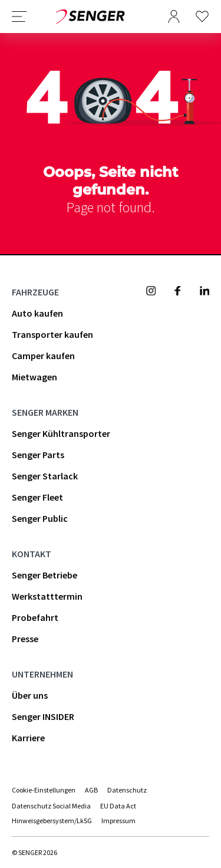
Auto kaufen (37, 313)
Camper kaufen (43, 356)
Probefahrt (35, 617)
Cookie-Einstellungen (44, 790)
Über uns (30, 695)
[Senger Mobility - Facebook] (177, 291)
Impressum (118, 821)
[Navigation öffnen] (19, 17)
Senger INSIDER (43, 716)
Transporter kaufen (52, 334)
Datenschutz (127, 790)
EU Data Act (118, 806)
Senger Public (40, 518)
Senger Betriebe (44, 575)
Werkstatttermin (47, 596)
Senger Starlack (45, 476)
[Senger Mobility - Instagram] (151, 291)
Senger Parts (38, 455)
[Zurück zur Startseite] (90, 17)
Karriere (28, 738)
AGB (91, 790)
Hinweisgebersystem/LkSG (52, 821)
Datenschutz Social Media (51, 806)
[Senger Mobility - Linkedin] (204, 291)
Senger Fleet (37, 497)
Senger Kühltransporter (61, 433)
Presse (25, 639)
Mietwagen (34, 377)
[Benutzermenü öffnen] (174, 17)
